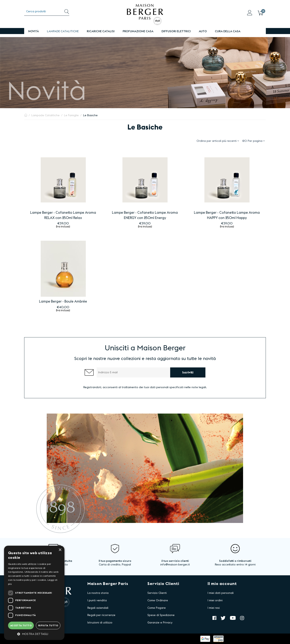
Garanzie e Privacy (160, 623)
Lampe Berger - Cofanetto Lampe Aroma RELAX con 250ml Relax (63, 215)
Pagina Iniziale (26, 115)
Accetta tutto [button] (21, 625)
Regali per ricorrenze (101, 615)
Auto (203, 31)
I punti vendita (97, 600)
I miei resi (214, 608)
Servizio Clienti (157, 593)
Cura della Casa (228, 31)
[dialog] (34, 593)
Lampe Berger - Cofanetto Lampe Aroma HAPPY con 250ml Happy (227, 215)
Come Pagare (157, 608)
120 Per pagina (253, 141)
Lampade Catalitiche (63, 31)
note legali (199, 387)
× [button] (60, 550)
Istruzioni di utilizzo (100, 623)
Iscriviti (188, 372)
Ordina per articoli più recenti (218, 141)
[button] (34, 634)
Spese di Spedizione (161, 615)
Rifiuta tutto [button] (48, 625)
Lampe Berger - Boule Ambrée (63, 301)
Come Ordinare (158, 600)
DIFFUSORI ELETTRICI (176, 31)
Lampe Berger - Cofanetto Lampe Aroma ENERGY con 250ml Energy (145, 215)
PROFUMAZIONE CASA (138, 31)
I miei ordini (215, 600)
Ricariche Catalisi (101, 31)
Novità (34, 31)
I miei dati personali (221, 593)
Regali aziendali (98, 608)
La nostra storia (98, 593)
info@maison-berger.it (175, 565)
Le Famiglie (71, 115)
